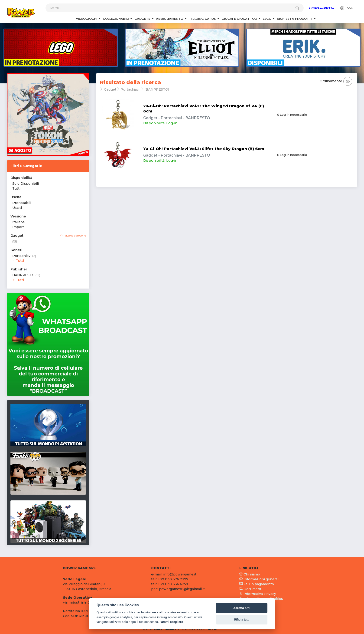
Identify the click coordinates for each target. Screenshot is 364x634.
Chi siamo (250, 574)
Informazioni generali (259, 579)
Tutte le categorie (73, 236)
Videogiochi (87, 19)
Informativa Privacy (258, 594)
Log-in (347, 8)
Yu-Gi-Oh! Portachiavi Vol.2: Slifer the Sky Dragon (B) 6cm (204, 149)
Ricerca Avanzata (321, 8)
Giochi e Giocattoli (240, 19)
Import (18, 227)
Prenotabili (22, 203)
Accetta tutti (242, 608)
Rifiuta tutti (242, 619)
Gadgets (143, 19)
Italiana (18, 222)
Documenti (251, 589)
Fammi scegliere (171, 622)
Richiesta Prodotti (295, 19)
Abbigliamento (170, 19)
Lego (268, 19)
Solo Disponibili (26, 184)
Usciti (17, 208)
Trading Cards (203, 19)
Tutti (16, 188)
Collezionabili (116, 19)
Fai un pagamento (257, 584)
